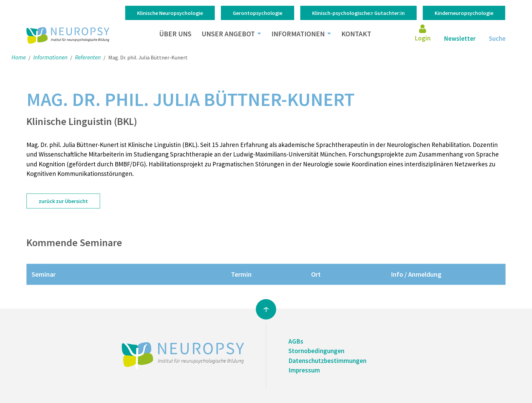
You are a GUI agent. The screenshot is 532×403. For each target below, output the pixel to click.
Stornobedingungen (316, 351)
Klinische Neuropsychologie (170, 13)
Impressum (304, 370)
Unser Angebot (228, 34)
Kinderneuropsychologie (464, 13)
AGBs (296, 341)
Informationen (298, 34)
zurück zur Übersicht (63, 201)
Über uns (175, 34)
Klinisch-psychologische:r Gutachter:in (358, 13)
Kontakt (356, 34)
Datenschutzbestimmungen (327, 361)
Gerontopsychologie (258, 13)
